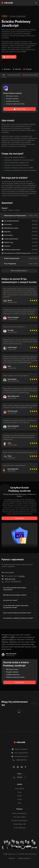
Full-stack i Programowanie (18, 16)
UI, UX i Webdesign (19, 828)
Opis (4, 75)
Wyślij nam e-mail (10, 579)
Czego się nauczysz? (14, 75)
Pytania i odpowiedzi (21, 749)
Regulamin (12, 858)
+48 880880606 (16, 582)
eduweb (19, 784)
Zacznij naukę (19, 518)
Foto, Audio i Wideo (19, 817)
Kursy (19, 792)
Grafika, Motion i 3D (19, 824)
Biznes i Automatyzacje (19, 813)
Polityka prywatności (24, 858)
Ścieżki (19, 796)
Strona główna (19, 789)
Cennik (19, 799)
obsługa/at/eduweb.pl (21, 756)
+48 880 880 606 (21, 760)
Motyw (19, 774)
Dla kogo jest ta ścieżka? (30, 75)
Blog (20, 803)
